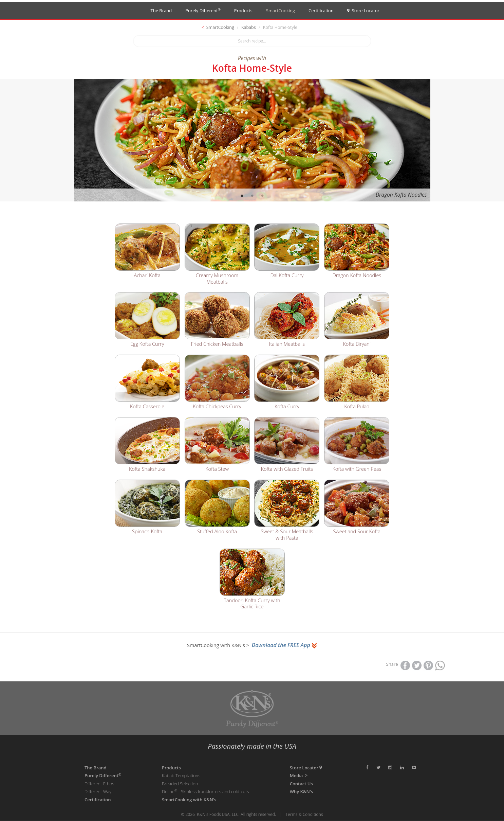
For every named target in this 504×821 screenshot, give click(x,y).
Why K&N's (301, 792)
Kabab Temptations (181, 776)
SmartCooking (281, 11)
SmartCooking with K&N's (189, 800)
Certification (321, 11)
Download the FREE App (284, 645)
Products (243, 11)
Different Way (98, 792)
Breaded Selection (180, 784)
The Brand (161, 11)
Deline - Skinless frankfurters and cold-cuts (206, 792)
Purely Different (203, 10)
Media (299, 776)
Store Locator (363, 11)
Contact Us (301, 784)
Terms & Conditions (304, 815)
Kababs (249, 27)
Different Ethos (99, 784)
